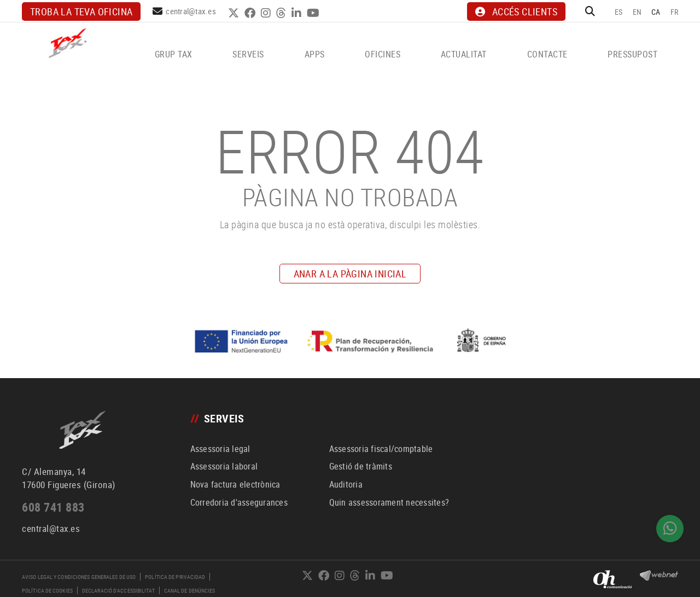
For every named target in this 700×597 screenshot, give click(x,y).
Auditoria (346, 484)
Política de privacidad (175, 577)
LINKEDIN (298, 13)
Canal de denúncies (190, 590)
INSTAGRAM (267, 13)
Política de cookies (47, 590)
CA (656, 12)
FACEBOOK (251, 13)
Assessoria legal (220, 449)
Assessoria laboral (224, 466)
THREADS (282, 13)
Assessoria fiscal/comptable (381, 449)
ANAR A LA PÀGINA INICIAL (350, 274)
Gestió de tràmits (361, 466)
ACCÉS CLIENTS (516, 11)
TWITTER (235, 13)
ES (619, 12)
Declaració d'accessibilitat (118, 590)
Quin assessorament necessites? (389, 502)
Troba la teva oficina (81, 11)
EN (637, 12)
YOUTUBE (314, 13)
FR (675, 12)
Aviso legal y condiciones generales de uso (79, 577)
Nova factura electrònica (235, 484)
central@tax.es (191, 11)
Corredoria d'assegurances (239, 502)
